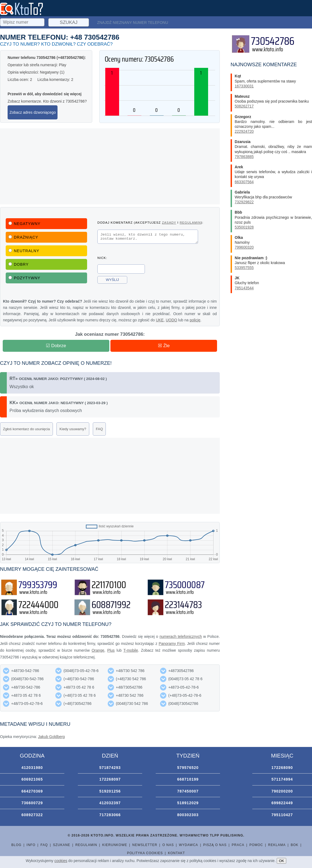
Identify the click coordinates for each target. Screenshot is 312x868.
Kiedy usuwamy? (73, 429)
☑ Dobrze (56, 346)
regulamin (190, 222)
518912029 (188, 803)
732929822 (244, 202)
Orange (98, 650)
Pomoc (256, 845)
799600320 (244, 247)
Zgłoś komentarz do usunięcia (26, 429)
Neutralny (24, 251)
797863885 (244, 157)
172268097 (110, 779)
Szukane (62, 845)
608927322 (32, 815)
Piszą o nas (215, 845)
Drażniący (23, 237)
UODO (171, 320)
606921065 (32, 779)
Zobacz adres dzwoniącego (33, 112)
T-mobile (131, 650)
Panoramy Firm (172, 644)
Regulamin (86, 845)
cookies (61, 861)
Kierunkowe (115, 845)
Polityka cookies (145, 853)
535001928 (244, 227)
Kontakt (176, 853)
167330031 (244, 86)
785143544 (244, 288)
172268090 (282, 768)
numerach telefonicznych (181, 636)
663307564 (244, 182)
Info (31, 845)
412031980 (32, 768)
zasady (169, 222)
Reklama (277, 845)
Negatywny (24, 224)
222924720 (244, 131)
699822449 (282, 803)
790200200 (282, 791)
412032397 (110, 803)
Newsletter (145, 845)
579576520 (188, 768)
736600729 (32, 803)
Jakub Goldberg (51, 737)
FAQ (99, 429)
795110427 (282, 815)
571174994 (282, 779)
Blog (16, 845)
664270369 (32, 791)
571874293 (110, 768)
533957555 (244, 268)
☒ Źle (164, 346)
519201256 (110, 791)
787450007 (188, 791)
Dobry (19, 264)
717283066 (110, 815)
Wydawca (189, 845)
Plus (111, 650)
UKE (160, 320)
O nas (168, 845)
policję (195, 320)
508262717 (244, 106)
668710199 (188, 779)
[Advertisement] (110, 166)
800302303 (188, 815)
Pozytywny (24, 278)
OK (281, 861)
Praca (238, 845)
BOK (294, 845)
